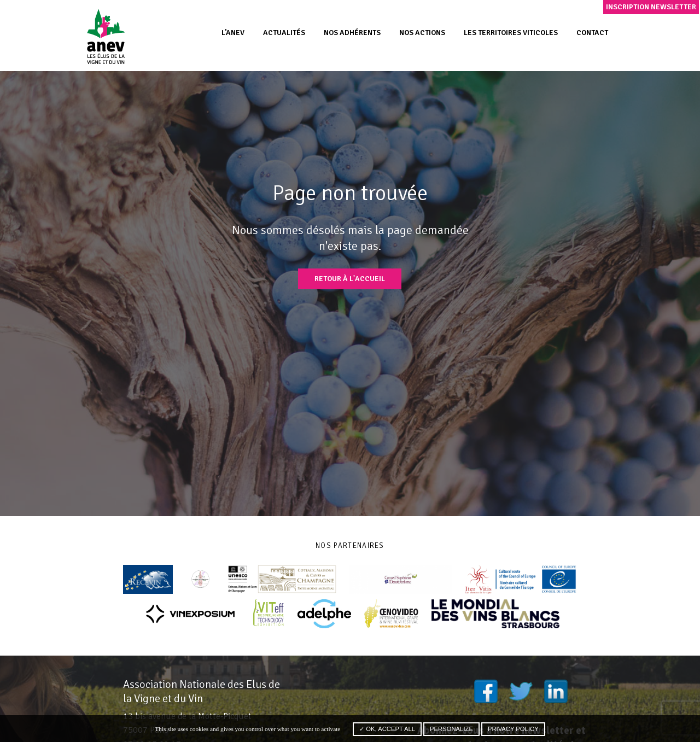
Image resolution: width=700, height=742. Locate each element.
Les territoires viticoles (511, 33)
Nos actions (422, 33)
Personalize (451, 729)
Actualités (284, 33)
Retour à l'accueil (350, 279)
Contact (592, 33)
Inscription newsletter (651, 7)
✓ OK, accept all (387, 729)
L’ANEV (233, 33)
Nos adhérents (352, 33)
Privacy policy (513, 729)
